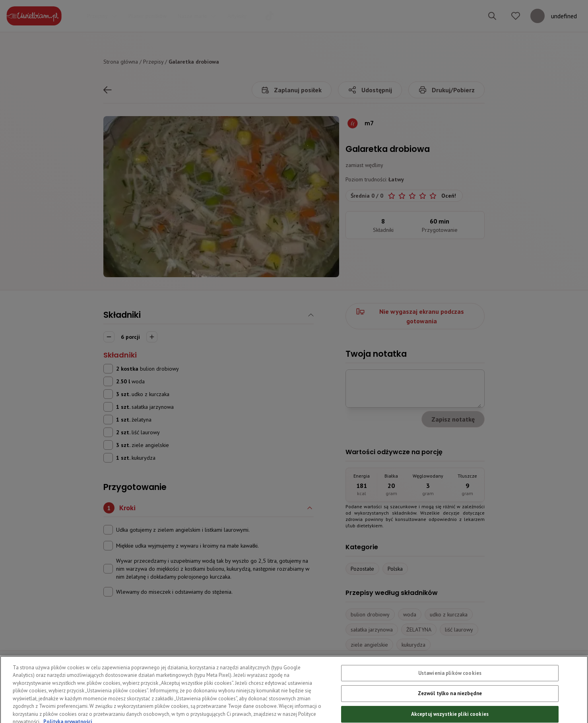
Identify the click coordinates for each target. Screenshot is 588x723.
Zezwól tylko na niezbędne (450, 705)
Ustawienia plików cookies (450, 685)
